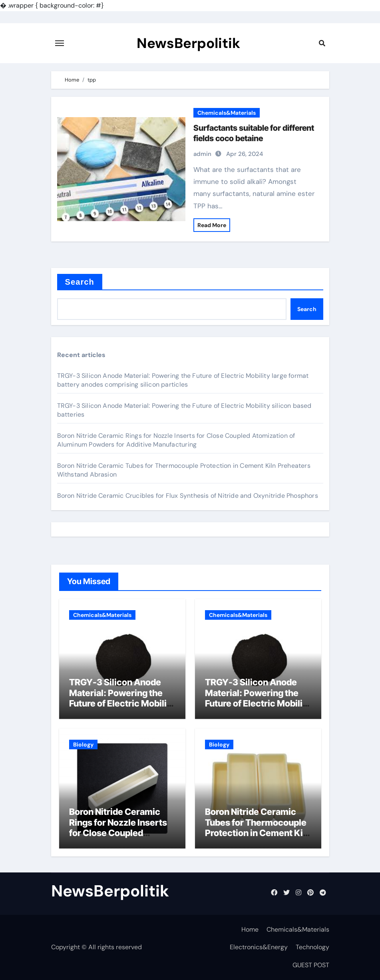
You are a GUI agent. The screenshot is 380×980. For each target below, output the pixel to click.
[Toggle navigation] (60, 43)
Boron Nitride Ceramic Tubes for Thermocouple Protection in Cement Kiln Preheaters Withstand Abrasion (258, 833)
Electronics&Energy (259, 947)
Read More (212, 225)
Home (250, 929)
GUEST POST (311, 965)
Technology (312, 947)
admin (202, 154)
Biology (83, 744)
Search (80, 282)
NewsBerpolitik (188, 43)
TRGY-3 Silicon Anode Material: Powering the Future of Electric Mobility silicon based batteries (258, 698)
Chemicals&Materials (227, 113)
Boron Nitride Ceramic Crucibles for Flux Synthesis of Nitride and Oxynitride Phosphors (188, 496)
